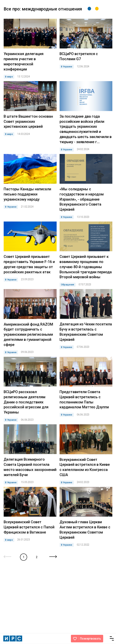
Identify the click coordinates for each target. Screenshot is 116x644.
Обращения (68, 285)
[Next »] (53, 557)
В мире (9, 77)
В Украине (67, 67)
